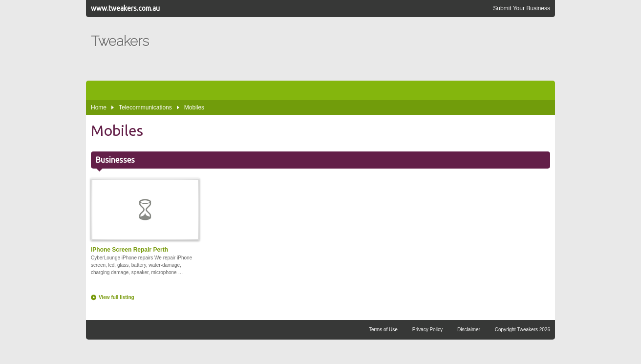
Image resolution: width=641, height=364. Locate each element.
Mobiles (194, 107)
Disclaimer (469, 330)
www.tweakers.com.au (125, 8)
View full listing (117, 297)
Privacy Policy (427, 330)
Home (99, 107)
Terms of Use (383, 330)
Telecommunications (145, 107)
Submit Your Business (522, 8)
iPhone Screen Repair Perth (145, 216)
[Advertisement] (372, 49)
